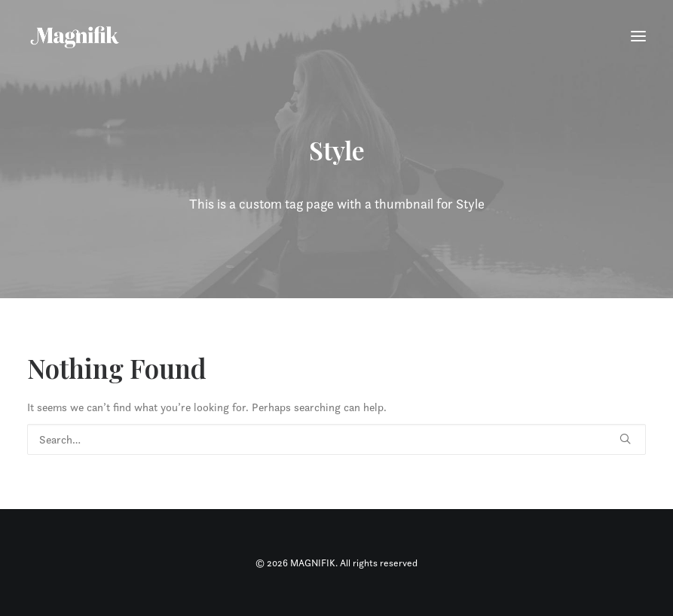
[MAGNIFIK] (76, 36)
